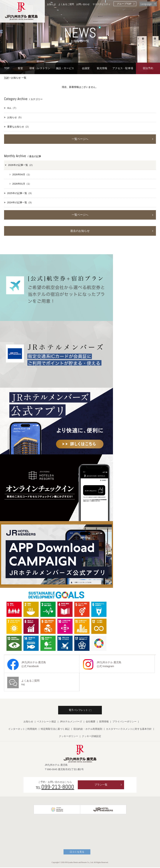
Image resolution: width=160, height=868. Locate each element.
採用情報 (104, 722)
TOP (7, 68)
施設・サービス (65, 68)
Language (146, 4)
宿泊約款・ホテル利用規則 (88, 729)
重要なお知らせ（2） (17, 127)
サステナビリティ (101, 4)
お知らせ (51, 4)
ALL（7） (11, 108)
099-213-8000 (58, 788)
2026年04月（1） (21, 175)
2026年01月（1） (21, 184)
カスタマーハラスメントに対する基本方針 (129, 729)
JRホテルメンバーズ (71, 722)
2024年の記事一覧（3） (19, 203)
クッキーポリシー (69, 737)
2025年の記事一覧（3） (19, 193)
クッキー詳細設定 (91, 737)
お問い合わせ (83, 4)
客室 (20, 68)
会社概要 (91, 722)
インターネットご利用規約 (23, 729)
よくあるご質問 (66, 4)
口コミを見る (77, 852)
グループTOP (124, 4)
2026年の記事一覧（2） (19, 165)
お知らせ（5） (14, 117)
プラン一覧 (101, 785)
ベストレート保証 (46, 722)
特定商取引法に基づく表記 (55, 729)
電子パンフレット (80, 711)
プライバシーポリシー (124, 722)
